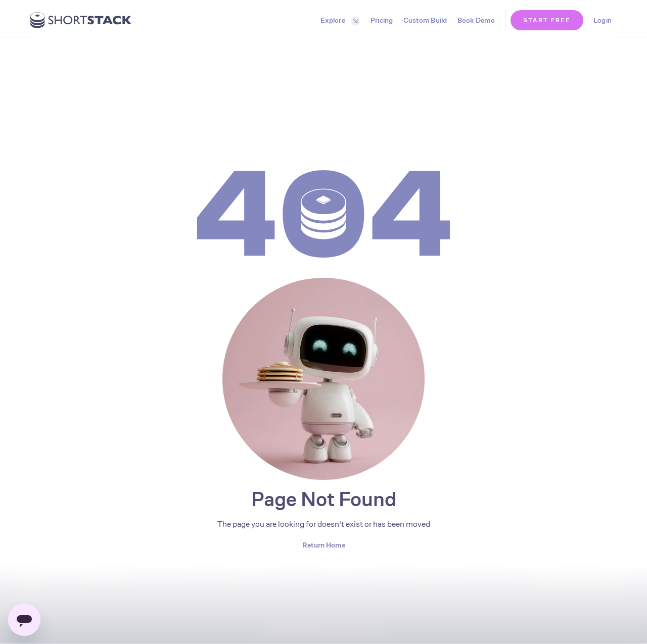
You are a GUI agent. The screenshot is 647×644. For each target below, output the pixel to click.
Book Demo (476, 20)
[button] (338, 20)
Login (603, 20)
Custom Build (425, 20)
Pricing (382, 20)
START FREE (547, 20)
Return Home (324, 545)
